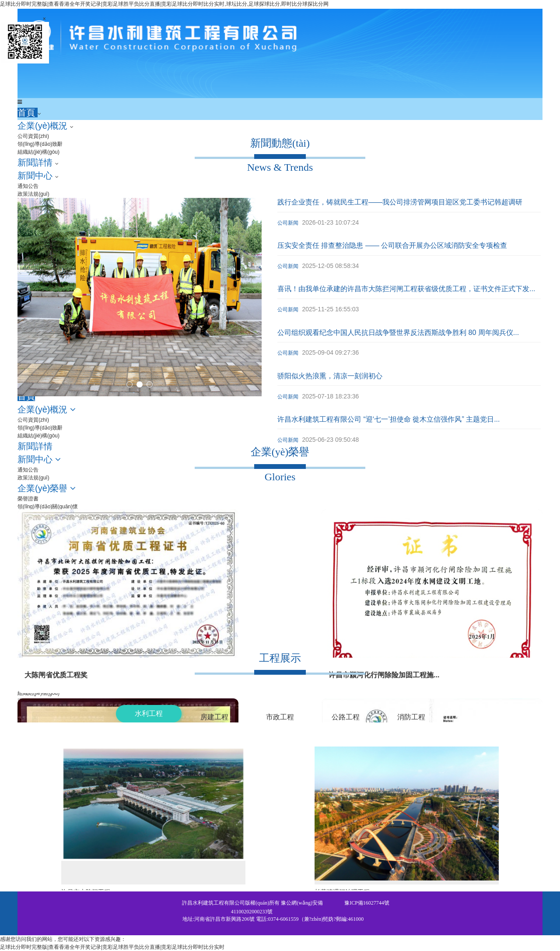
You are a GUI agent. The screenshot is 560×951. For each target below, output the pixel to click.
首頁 (28, 113)
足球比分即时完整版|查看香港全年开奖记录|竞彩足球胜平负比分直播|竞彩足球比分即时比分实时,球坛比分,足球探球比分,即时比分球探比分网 (164, 4)
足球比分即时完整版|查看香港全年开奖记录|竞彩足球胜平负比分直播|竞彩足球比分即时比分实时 (112, 947)
